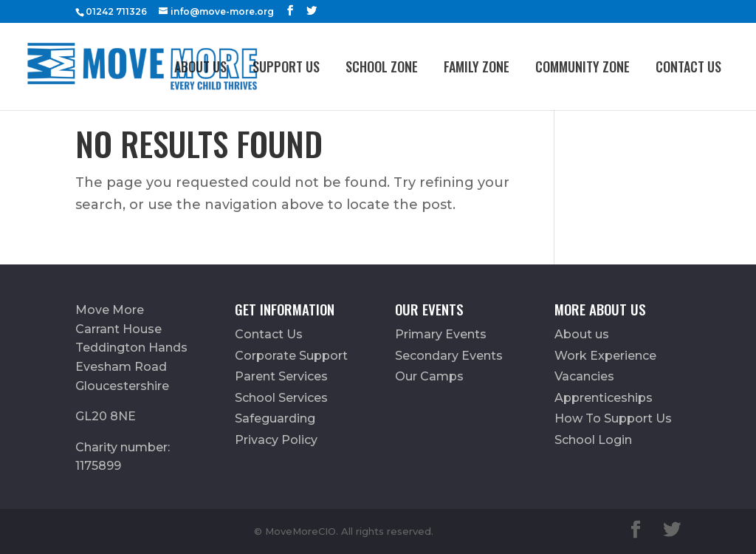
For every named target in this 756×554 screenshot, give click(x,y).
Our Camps (429, 376)
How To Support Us (613, 418)
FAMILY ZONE (477, 66)
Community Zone (583, 66)
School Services (281, 398)
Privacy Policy (276, 440)
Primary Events (441, 334)
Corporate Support (291, 356)
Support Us (286, 66)
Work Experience (605, 356)
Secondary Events (449, 356)
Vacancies (584, 376)
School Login (593, 440)
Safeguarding (275, 418)
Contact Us (688, 66)
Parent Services (281, 376)
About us (200, 66)
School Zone (382, 66)
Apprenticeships (604, 398)
